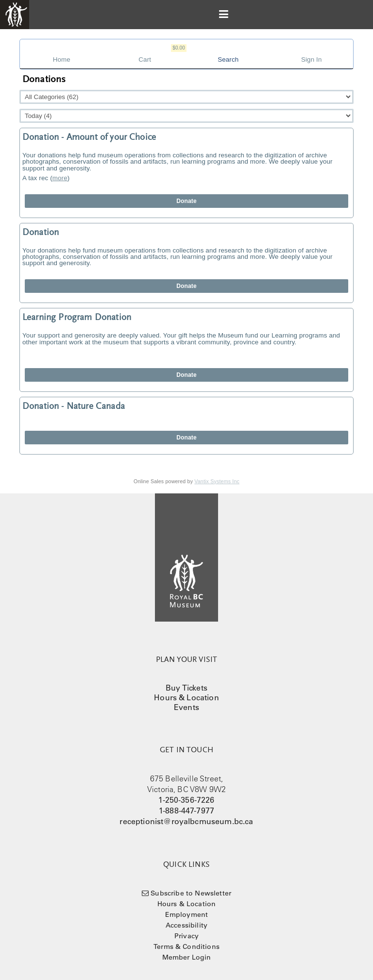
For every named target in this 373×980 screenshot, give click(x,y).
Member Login (187, 957)
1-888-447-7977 (186, 811)
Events (186, 707)
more (60, 178)
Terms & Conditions (186, 946)
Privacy (186, 936)
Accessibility (186, 925)
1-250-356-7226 (186, 800)
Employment (187, 914)
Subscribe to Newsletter (191, 893)
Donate (186, 201)
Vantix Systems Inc (217, 481)
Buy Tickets (186, 688)
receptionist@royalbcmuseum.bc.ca (186, 821)
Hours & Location (186, 697)
